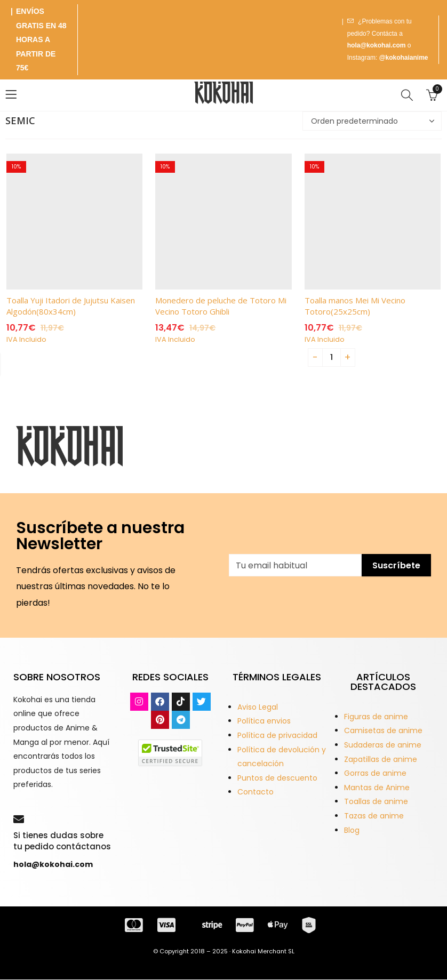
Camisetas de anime (383, 730)
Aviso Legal (258, 707)
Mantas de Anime (377, 788)
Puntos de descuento (277, 778)
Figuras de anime (376, 717)
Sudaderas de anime (383, 745)
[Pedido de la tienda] (372, 121)
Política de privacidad (277, 735)
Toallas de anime (376, 801)
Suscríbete (396, 565)
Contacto (256, 792)
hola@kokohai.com (377, 45)
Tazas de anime (374, 816)
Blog (352, 830)
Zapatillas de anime (381, 759)
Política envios (264, 721)
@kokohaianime (404, 58)
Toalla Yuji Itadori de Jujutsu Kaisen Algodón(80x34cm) (71, 306)
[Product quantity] (332, 358)
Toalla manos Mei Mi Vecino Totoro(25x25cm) (355, 306)
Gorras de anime (375, 773)
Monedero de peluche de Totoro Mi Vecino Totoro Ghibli (221, 306)
